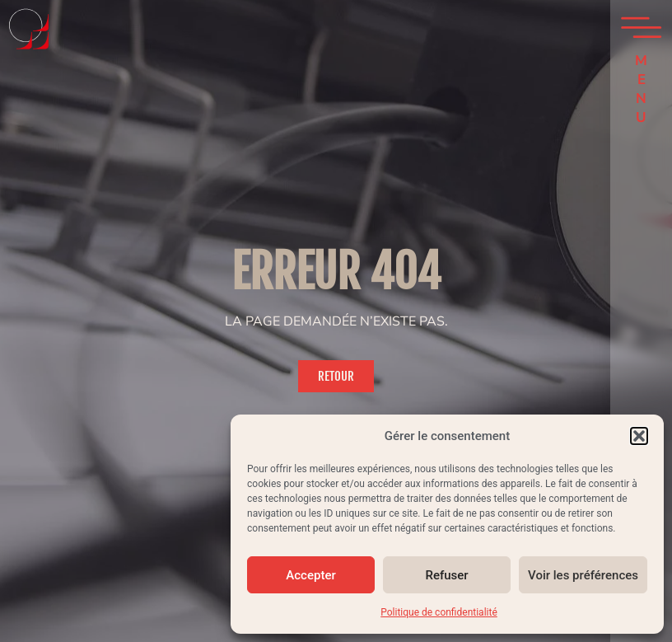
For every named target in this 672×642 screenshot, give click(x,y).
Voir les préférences (583, 575)
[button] (639, 436)
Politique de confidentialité (439, 612)
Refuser (446, 575)
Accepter (310, 575)
